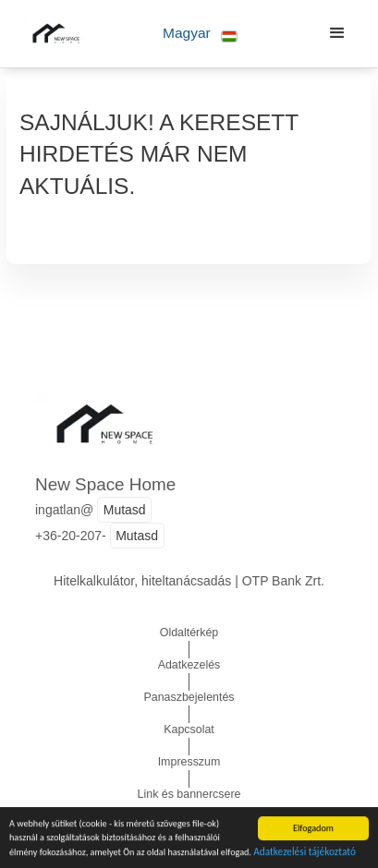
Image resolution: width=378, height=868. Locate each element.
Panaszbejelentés (189, 697)
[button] (200, 34)
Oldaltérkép (189, 633)
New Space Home (105, 484)
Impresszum (189, 762)
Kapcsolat (189, 729)
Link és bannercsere (189, 794)
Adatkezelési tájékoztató (305, 852)
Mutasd (125, 510)
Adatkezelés (189, 665)
